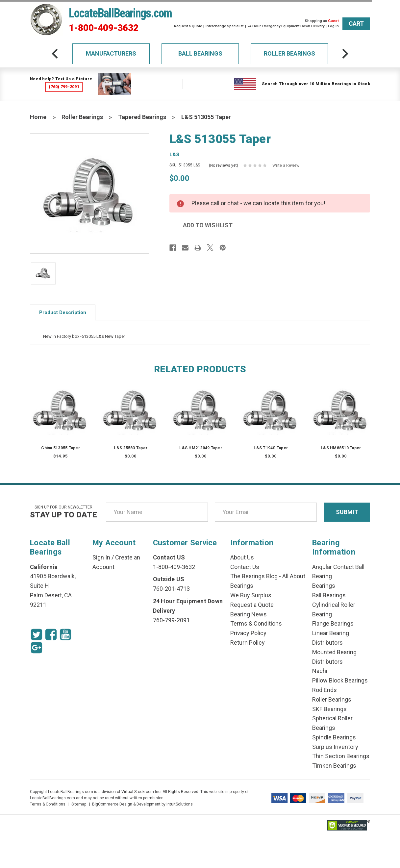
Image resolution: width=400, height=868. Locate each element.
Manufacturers (111, 53)
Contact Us (245, 567)
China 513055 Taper (61, 448)
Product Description (63, 312)
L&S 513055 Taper (206, 117)
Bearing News (249, 614)
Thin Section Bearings (341, 756)
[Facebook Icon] (51, 634)
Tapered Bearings (142, 117)
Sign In (101, 557)
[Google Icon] (37, 648)
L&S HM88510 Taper (341, 448)
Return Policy (248, 643)
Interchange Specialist (225, 26)
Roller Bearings (289, 53)
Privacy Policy (248, 633)
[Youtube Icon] (65, 634)
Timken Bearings (334, 766)
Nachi (320, 671)
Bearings (324, 586)
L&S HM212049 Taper (201, 448)
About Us (242, 557)
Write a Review (286, 165)
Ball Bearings (200, 53)
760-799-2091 (171, 620)
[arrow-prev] (55, 54)
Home (38, 117)
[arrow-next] (345, 54)
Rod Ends (325, 690)
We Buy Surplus (251, 595)
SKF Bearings (329, 709)
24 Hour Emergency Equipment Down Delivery (286, 26)
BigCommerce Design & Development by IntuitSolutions (142, 804)
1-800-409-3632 (104, 28)
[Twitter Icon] (37, 634)
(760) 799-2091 (64, 87)
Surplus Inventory (335, 747)
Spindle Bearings (334, 737)
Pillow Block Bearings (340, 680)
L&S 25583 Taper (131, 448)
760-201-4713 (171, 589)
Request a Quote (188, 26)
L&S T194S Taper (271, 448)
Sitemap (79, 804)
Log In (333, 26)
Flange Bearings (333, 623)
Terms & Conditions (256, 623)
